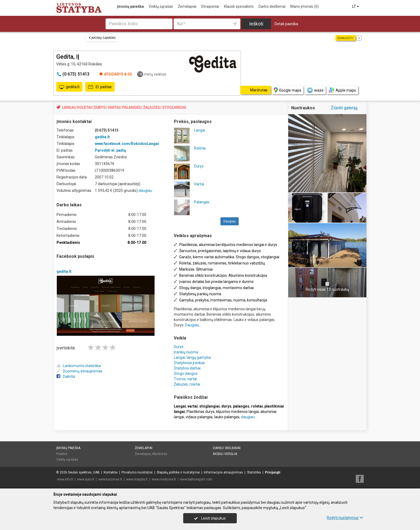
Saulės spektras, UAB (84, 472)
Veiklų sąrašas (161, 6)
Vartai (199, 184)
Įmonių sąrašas (102, 38)
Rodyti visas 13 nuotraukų (327, 287)
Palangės (202, 202)
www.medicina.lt (164, 479)
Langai (200, 130)
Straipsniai (210, 6)
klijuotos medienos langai (237, 412)
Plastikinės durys (200, 412)
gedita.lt (69, 87)
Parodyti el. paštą (110, 150)
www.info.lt (65, 479)
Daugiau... (193, 325)
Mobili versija (225, 454)
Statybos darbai (187, 368)
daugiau (145, 191)
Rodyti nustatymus (345, 518)
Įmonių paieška (130, 6)
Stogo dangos (186, 374)
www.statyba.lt (137, 479)
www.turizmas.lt (110, 479)
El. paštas (100, 87)
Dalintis (66, 376)
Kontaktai (111, 472)
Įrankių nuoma (186, 352)
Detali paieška (286, 24)
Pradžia (62, 454)
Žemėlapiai (187, 6)
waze (315, 90)
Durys (199, 166)
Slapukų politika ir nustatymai (178, 472)
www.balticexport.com (196, 479)
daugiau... (249, 417)
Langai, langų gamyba (192, 357)
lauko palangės (227, 417)
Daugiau (230, 221)
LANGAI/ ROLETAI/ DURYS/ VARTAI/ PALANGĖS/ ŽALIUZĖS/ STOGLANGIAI (124, 107)
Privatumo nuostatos (137, 472)
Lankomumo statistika (79, 366)
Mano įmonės (305, 6)
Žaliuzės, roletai (187, 384)
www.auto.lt (86, 479)
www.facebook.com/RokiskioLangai (127, 144)
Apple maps (342, 90)
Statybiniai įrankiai (189, 363)
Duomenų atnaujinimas (79, 371)
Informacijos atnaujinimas (223, 472)
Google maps (288, 90)
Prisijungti (273, 472)
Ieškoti (256, 24)
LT (356, 6)
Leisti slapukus (210, 518)
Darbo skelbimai (272, 6)
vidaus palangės (199, 417)
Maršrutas (160, 454)
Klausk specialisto (239, 6)
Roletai (200, 148)
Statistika (254, 472)
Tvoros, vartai (185, 379)
